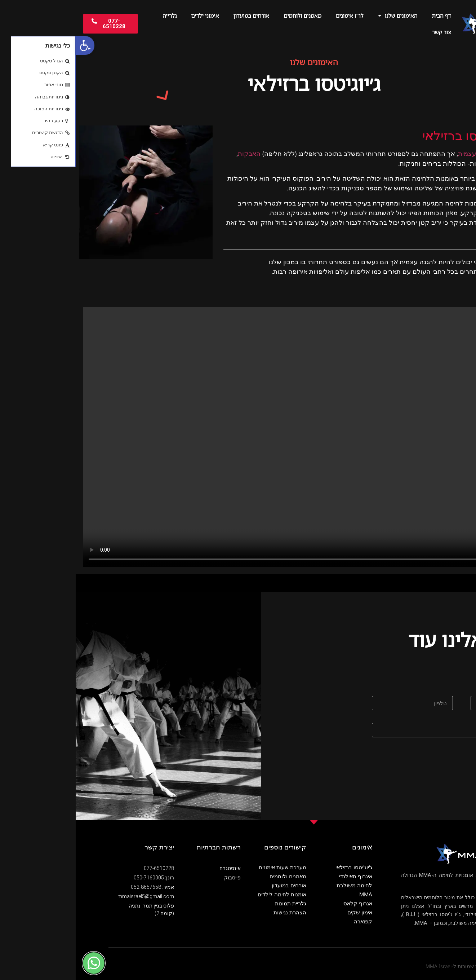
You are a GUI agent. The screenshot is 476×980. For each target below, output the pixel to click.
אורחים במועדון (176, 16)
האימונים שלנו (322, 16)
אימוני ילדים (129, 16)
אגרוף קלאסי (282, 903)
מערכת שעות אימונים (207, 867)
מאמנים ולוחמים (227, 16)
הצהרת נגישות (214, 912)
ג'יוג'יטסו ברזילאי (278, 867)
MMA (290, 894)
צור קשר (366, 32)
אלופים (437, 272)
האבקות (174, 154)
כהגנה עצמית (401, 154)
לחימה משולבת (279, 885)
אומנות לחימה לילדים (206, 894)
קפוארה (287, 921)
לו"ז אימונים (274, 16)
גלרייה (94, 16)
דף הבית (366, 16)
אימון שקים (284, 912)
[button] (9, 45)
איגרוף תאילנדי (280, 876)
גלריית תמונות (215, 903)
